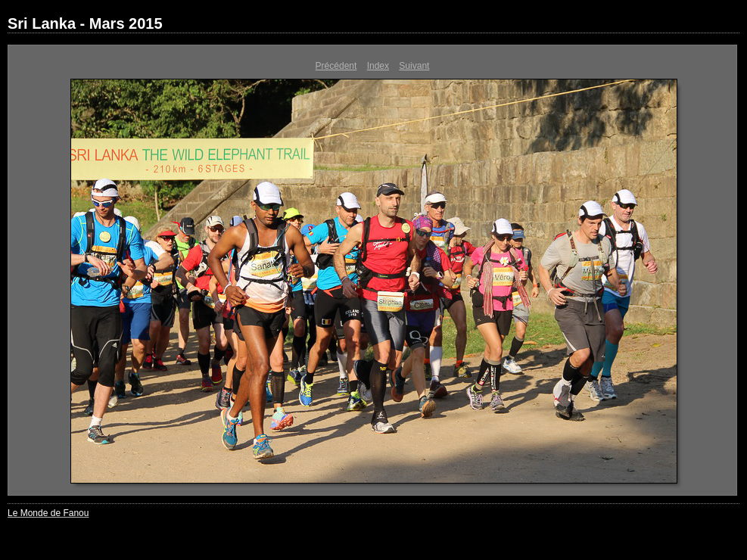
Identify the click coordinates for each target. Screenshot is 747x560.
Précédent (336, 66)
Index (378, 66)
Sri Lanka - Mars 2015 (85, 23)
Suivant (414, 66)
